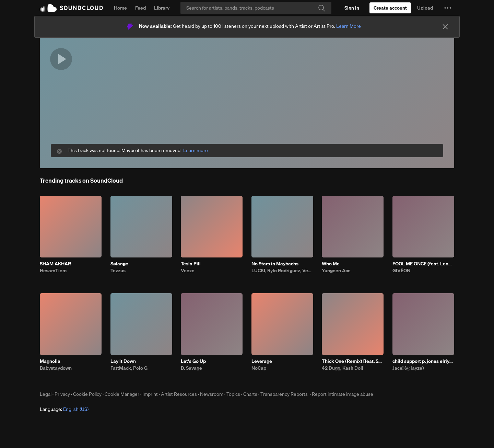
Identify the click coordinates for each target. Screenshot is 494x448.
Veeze (188, 271)
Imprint (150, 394)
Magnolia (50, 361)
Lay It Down (123, 361)
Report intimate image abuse (343, 394)
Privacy (62, 394)
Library (162, 8)
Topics (233, 394)
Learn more (196, 151)
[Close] (445, 27)
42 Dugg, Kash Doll (343, 368)
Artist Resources (179, 394)
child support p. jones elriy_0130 (423, 361)
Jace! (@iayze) (408, 368)
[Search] (256, 8)
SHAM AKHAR (55, 264)
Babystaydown (56, 368)
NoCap (259, 368)
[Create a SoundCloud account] (390, 8)
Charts (250, 394)
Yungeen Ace (336, 271)
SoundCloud (71, 8)
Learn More (349, 26)
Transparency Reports (284, 394)
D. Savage (191, 368)
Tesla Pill (191, 264)
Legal (46, 394)
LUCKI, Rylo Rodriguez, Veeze (282, 271)
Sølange (119, 264)
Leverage (262, 361)
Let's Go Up (193, 361)
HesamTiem (53, 271)
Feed (140, 8)
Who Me (331, 264)
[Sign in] (352, 8)
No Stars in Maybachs (275, 264)
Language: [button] (64, 409)
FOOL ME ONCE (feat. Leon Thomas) (423, 264)
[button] (448, 8)
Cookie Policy (87, 394)
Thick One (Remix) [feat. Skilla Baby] (353, 361)
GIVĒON (401, 271)
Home (120, 8)
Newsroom (212, 394)
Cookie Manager (122, 394)
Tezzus (118, 271)
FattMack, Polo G (129, 368)
